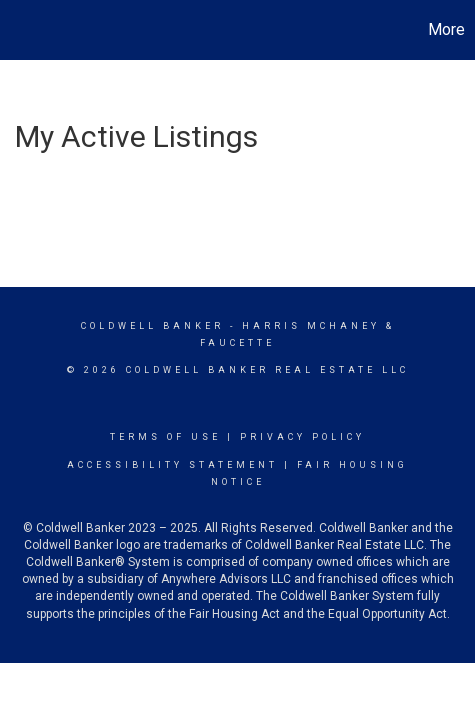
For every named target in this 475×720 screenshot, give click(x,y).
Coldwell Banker (152, 326)
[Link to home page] (18, 30)
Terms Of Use (165, 437)
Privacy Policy (302, 437)
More (446, 29)
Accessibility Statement (172, 465)
